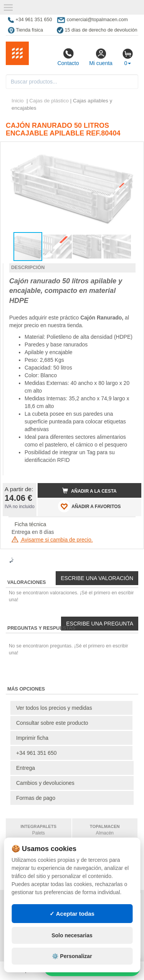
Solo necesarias (72, 935)
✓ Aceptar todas (72, 914)
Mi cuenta (101, 57)
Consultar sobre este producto (52, 723)
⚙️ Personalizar (72, 956)
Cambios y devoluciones (45, 783)
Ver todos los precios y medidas (54, 708)
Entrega (26, 768)
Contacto (68, 57)
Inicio (18, 101)
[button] (129, 151)
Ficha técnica (30, 524)
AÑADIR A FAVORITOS (89, 506)
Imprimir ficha (32, 738)
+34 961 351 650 (36, 753)
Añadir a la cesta (89, 491)
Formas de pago (36, 798)
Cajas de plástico (49, 101)
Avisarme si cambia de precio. (52, 540)
